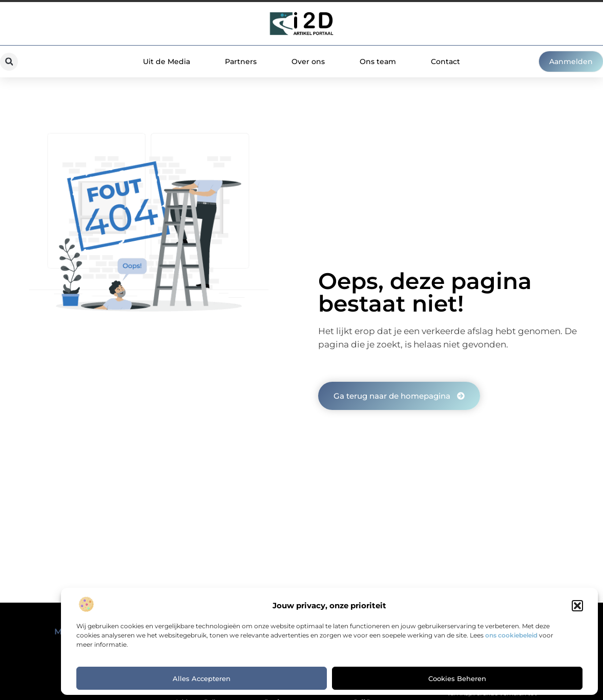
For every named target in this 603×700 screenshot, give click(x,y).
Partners (241, 61)
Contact (445, 61)
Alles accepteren (202, 678)
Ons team (378, 61)
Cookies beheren (457, 678)
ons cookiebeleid (511, 635)
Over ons (308, 61)
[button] (577, 606)
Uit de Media (167, 61)
